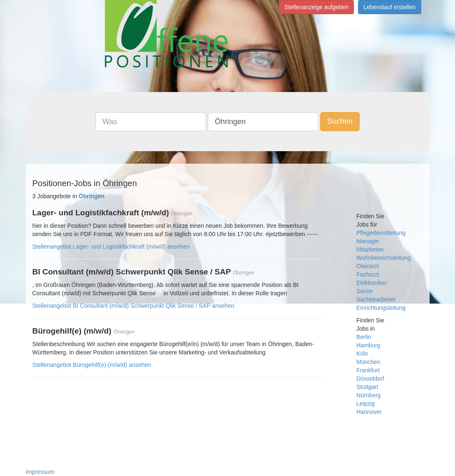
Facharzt (368, 274)
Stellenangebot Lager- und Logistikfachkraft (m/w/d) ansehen (111, 247)
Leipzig (365, 404)
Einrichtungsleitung (381, 308)
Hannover (369, 412)
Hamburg (368, 345)
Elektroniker (372, 283)
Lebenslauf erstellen (389, 7)
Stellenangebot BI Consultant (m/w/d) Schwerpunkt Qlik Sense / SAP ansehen (133, 306)
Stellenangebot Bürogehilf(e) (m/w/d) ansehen (92, 365)
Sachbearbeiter (376, 299)
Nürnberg (368, 395)
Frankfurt (368, 370)
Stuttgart (367, 387)
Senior (365, 291)
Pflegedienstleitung (381, 233)
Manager (368, 241)
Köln (362, 354)
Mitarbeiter (370, 249)
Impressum (40, 472)
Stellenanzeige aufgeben (316, 7)
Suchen (340, 121)
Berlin (364, 337)
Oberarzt (368, 266)
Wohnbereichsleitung (384, 258)
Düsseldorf (370, 379)
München (368, 362)
